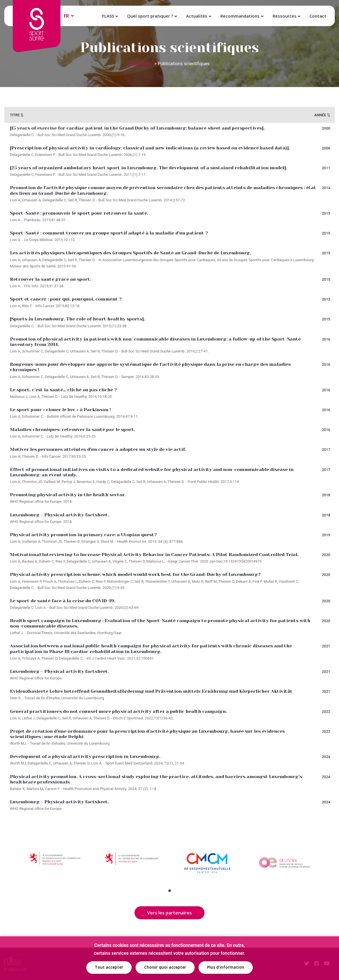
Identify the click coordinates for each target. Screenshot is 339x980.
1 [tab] (170, 891)
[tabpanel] (55, 865)
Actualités (197, 16)
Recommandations (240, 16)
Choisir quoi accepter (165, 967)
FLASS (108, 16)
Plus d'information (226, 967)
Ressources (285, 16)
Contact (318, 16)
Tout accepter (109, 967)
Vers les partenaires (169, 913)
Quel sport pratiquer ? (150, 16)
